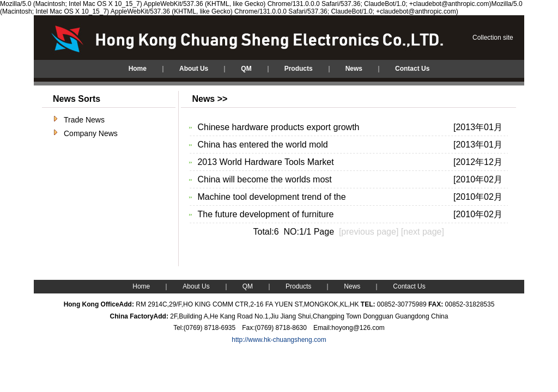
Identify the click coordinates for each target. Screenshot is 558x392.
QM (248, 286)
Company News (91, 133)
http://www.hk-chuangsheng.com (279, 340)
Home (141, 286)
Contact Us (409, 286)
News (352, 286)
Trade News (84, 120)
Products (298, 286)
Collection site (493, 38)
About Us (196, 286)
